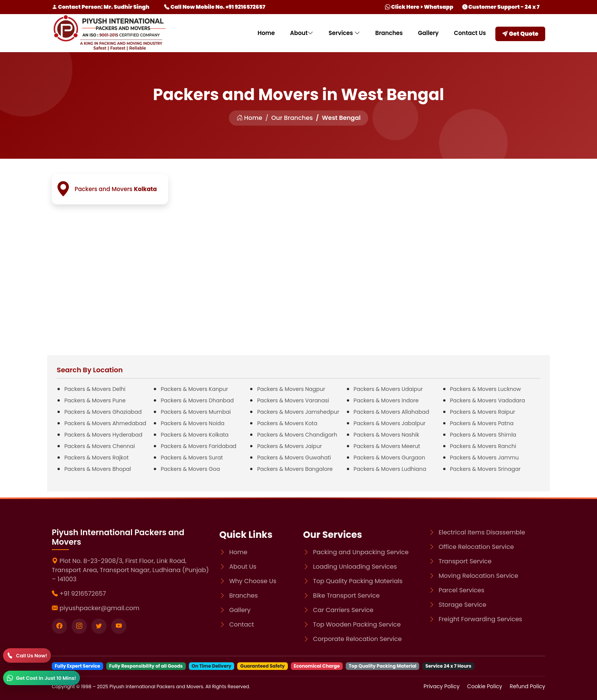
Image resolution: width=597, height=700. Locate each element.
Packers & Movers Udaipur (388, 389)
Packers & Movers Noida (192, 423)
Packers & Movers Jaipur (289, 446)
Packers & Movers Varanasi (293, 400)
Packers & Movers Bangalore (295, 469)
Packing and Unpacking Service (361, 552)
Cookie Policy (485, 686)
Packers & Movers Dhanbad (197, 400)
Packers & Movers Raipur (483, 412)
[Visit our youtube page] (119, 626)
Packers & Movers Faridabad (199, 446)
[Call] (27, 655)
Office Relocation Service (476, 547)
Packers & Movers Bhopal (98, 469)
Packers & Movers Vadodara (488, 400)
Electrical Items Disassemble (482, 532)
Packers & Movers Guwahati (294, 458)
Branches (389, 33)
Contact (242, 624)
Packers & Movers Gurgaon (389, 458)
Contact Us (470, 33)
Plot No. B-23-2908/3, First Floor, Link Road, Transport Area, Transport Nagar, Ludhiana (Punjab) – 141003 (130, 570)
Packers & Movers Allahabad (392, 412)
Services (344, 33)
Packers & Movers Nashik (386, 435)
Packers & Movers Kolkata (195, 435)
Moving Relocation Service (478, 576)
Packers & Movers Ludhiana (390, 469)
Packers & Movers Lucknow (485, 389)
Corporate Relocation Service (357, 639)
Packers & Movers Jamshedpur (298, 412)
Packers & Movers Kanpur (194, 389)
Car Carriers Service (343, 610)
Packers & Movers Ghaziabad (103, 412)
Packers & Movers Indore (386, 400)
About (302, 33)
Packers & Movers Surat (192, 458)
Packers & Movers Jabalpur (390, 423)
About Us (243, 567)
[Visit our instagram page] (79, 626)
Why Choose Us (253, 581)
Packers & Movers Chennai (100, 446)
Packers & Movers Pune (95, 400)
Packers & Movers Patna (482, 423)
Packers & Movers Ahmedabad (105, 423)
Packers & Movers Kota (287, 423)
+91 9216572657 (83, 594)
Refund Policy (528, 686)
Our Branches (292, 118)
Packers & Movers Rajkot (97, 458)
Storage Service (462, 605)
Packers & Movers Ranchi (483, 446)
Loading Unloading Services (355, 567)
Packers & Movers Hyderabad (103, 435)
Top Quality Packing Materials (358, 581)
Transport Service (465, 561)
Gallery (428, 33)
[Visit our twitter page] (99, 626)
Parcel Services (461, 590)
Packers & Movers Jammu (484, 458)
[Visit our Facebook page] (59, 626)
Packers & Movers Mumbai (196, 412)
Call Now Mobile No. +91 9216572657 (215, 7)
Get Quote (520, 34)
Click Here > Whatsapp (419, 7)
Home (266, 33)
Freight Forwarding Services (480, 619)
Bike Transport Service (346, 596)
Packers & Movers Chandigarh (297, 435)
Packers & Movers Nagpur (291, 389)
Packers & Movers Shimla (483, 435)
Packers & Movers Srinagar (485, 469)
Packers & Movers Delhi (95, 389)
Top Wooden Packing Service (357, 624)
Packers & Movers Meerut (387, 446)
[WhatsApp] (42, 678)
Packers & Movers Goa (190, 469)
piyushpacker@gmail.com (99, 608)
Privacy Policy (442, 686)
